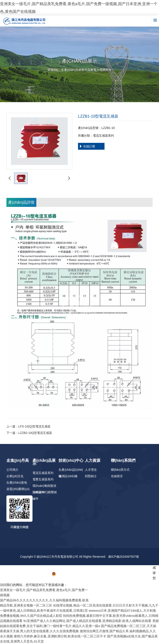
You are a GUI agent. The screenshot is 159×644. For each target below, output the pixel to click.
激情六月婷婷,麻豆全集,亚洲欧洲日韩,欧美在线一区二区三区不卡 (60, 636)
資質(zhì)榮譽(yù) (18, 489)
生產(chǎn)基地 (17, 483)
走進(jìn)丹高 (18, 460)
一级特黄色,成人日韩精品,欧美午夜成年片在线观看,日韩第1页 (44, 610)
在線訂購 (89, 146)
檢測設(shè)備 (68, 476)
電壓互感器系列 (43, 479)
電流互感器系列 (43, 473)
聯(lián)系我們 (123, 460)
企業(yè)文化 (15, 476)
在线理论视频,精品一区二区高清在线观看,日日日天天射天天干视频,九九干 (106, 605)
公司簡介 (12, 470)
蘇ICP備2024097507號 (124, 557)
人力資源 (93, 460)
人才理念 (91, 470)
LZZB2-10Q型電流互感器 (35, 433)
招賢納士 (91, 476)
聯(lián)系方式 (120, 470)
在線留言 (117, 476)
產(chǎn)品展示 (44, 462)
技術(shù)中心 (71, 460)
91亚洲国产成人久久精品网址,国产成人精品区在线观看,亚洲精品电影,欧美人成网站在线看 (87, 621)
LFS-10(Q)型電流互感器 (34, 426)
